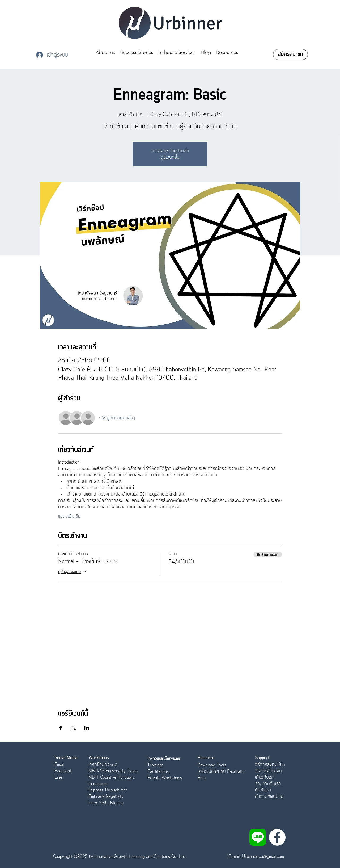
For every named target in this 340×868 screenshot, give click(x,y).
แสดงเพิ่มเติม (69, 516)
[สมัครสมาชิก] (290, 54)
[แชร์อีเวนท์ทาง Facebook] (61, 728)
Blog (202, 778)
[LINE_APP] (258, 837)
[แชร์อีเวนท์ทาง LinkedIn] (87, 728)
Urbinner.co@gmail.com (263, 857)
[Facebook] (277, 837)
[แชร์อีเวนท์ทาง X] (74, 728)
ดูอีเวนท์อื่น (170, 157)
